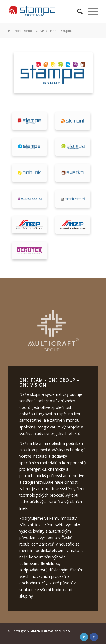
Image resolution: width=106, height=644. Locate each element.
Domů (27, 31)
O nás (40, 31)
